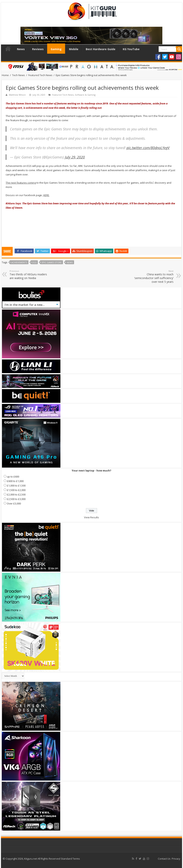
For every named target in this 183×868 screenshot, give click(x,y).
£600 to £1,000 (15, 481)
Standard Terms (70, 859)
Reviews (38, 49)
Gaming (56, 49)
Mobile (74, 49)
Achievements (19, 262)
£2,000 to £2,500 (16, 494)
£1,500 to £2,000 (16, 490)
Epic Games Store (52, 262)
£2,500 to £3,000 (16, 499)
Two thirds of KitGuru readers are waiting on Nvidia (30, 275)
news (70, 262)
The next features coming (21, 183)
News (21, 49)
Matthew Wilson (17, 95)
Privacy (176, 859)
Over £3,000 (14, 503)
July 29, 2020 (75, 157)
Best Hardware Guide (101, 49)
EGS (34, 262)
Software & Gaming (85, 95)
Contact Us (164, 859)
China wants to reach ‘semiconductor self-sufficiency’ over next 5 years (153, 277)
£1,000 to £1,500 (16, 486)
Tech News (19, 75)
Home (8, 49)
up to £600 (13, 477)
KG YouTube (131, 49)
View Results (91, 517)
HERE (46, 195)
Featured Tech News (40, 75)
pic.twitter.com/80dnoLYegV (148, 148)
